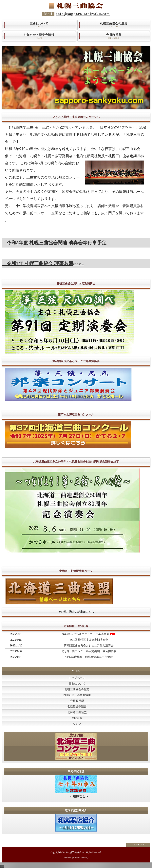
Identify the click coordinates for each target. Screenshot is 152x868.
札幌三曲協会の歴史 (114, 25)
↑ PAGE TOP (138, 845)
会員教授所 (114, 36)
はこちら (79, 264)
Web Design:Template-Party (76, 857)
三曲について (39, 25)
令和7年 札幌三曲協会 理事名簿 (38, 263)
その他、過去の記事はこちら (76, 612)
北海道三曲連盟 (77, 712)
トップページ (77, 678)
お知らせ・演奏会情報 (39, 36)
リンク (77, 724)
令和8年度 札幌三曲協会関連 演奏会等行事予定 (57, 243)
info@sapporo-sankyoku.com (83, 14)
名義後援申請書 (77, 707)
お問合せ (77, 718)
